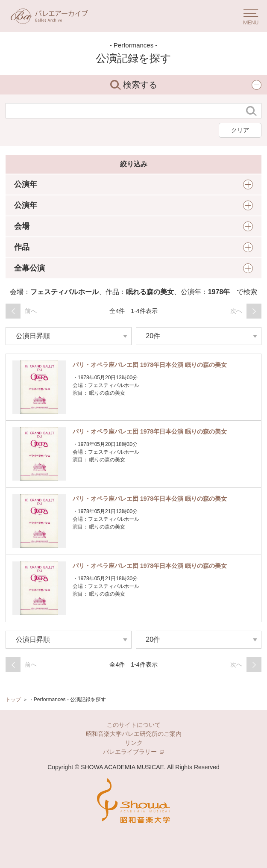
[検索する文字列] (124, 111)
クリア (240, 130)
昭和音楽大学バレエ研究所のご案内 (134, 734)
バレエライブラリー (133, 752)
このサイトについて (134, 725)
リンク (134, 743)
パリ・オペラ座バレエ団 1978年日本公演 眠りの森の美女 (150, 365)
